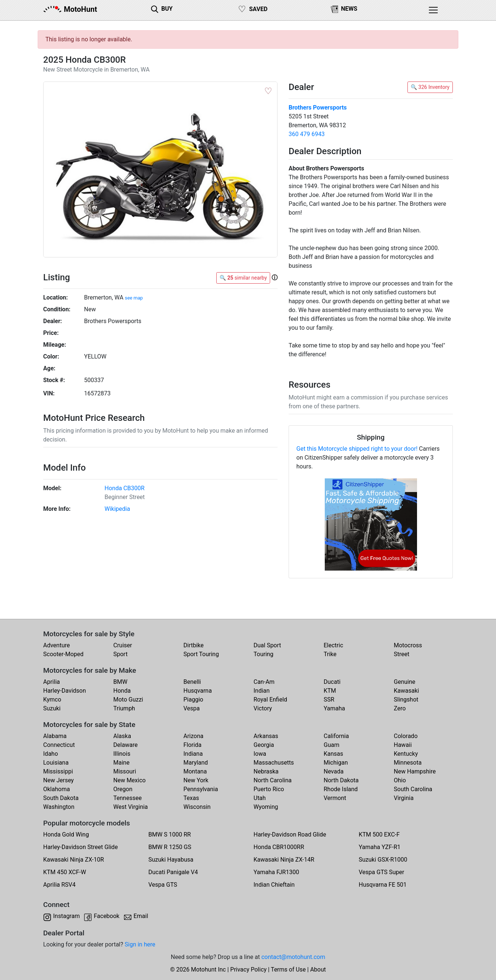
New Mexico (130, 780)
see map (134, 298)
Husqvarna (198, 691)
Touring (263, 654)
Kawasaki (406, 691)
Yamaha (334, 708)
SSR (329, 699)
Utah (260, 798)
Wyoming (266, 807)
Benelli (192, 682)
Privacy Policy (249, 969)
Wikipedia (117, 509)
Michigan (336, 763)
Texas (191, 798)
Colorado (406, 736)
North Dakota (341, 780)
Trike (330, 654)
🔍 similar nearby (243, 278)
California (336, 736)
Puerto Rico (269, 789)
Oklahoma (56, 789)
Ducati (332, 682)
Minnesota (408, 763)
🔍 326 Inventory (430, 87)
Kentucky (406, 754)
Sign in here (140, 944)
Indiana (193, 754)
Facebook (106, 916)
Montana (195, 771)
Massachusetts (274, 763)
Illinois (122, 754)
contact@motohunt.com (293, 957)
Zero (400, 708)
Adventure (56, 645)
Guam (331, 745)
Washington (59, 807)
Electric (333, 645)
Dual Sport (267, 645)
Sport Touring (201, 654)
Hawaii (403, 745)
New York (196, 780)
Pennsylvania (201, 789)
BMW (120, 682)
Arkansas (266, 736)
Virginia (404, 798)
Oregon (123, 789)
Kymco (52, 699)
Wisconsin (197, 807)
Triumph (124, 708)
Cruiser (123, 645)
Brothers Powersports (318, 108)
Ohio (400, 780)
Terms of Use (288, 969)
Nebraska (266, 771)
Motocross (408, 645)
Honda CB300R (124, 488)
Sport (120, 654)
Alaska (122, 736)
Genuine (404, 682)
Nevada (334, 771)
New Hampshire (415, 771)
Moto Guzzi (128, 699)
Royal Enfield (270, 699)
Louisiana (56, 763)
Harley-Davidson (65, 691)
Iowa (260, 754)
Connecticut (59, 745)
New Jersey (58, 780)
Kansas (333, 754)
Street (402, 654)
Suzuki (52, 708)
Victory (263, 708)
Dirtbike (194, 645)
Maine (121, 763)
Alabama (55, 736)
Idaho (51, 754)
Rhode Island (341, 789)
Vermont (335, 798)
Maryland (196, 763)
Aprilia (51, 682)
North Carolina (273, 780)
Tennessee (128, 798)
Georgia (264, 745)
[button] (275, 277)
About (318, 969)
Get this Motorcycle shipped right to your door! (357, 449)
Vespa (192, 708)
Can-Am (264, 682)
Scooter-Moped (63, 654)
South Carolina (413, 789)
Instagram (66, 916)
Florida (192, 745)
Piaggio (193, 699)
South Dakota (61, 798)
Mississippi (58, 771)
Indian (262, 691)
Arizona (193, 736)
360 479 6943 (307, 134)
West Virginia (131, 807)
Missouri (125, 771)
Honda (122, 691)
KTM (330, 691)
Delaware (125, 745)
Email (141, 916)
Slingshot (406, 699)
